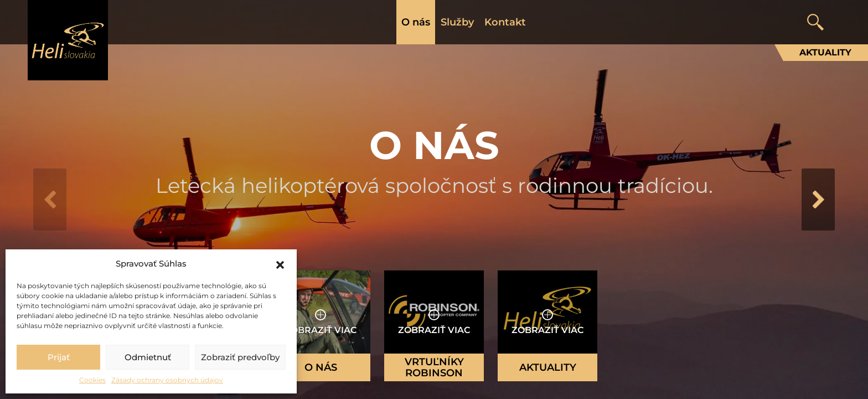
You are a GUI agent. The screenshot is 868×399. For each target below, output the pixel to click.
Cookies (92, 380)
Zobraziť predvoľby (240, 357)
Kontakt (505, 22)
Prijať (59, 357)
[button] (280, 264)
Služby (457, 22)
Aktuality (825, 52)
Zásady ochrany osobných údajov (167, 380)
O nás (416, 22)
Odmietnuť (148, 357)
